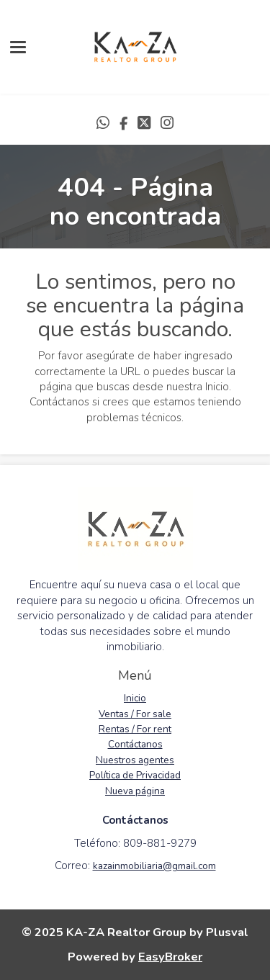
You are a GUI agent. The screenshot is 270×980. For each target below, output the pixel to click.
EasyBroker (170, 957)
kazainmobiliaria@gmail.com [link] (154, 866)
